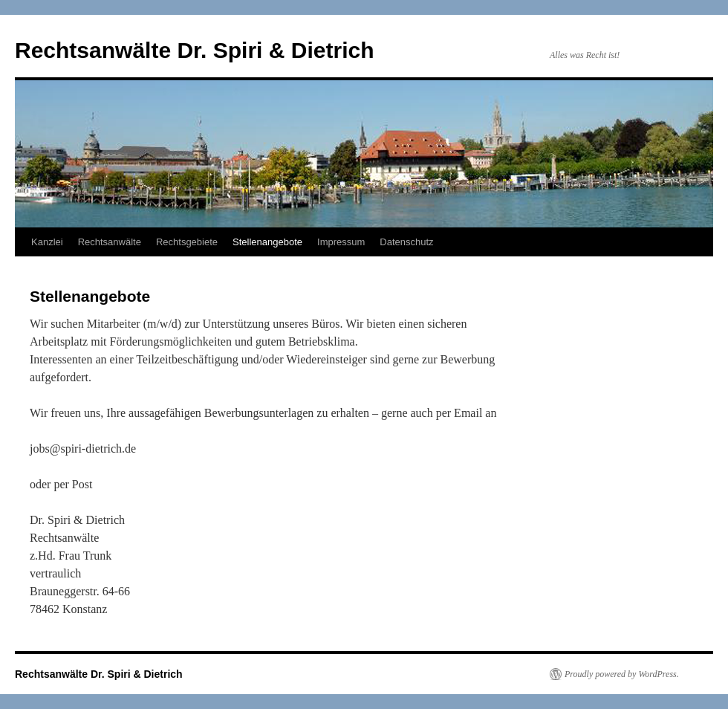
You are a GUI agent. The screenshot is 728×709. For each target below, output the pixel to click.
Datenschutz (406, 242)
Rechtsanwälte (110, 242)
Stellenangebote (267, 242)
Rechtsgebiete (187, 242)
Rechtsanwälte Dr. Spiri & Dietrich (194, 50)
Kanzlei (47, 242)
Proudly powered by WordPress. (622, 674)
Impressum (341, 242)
